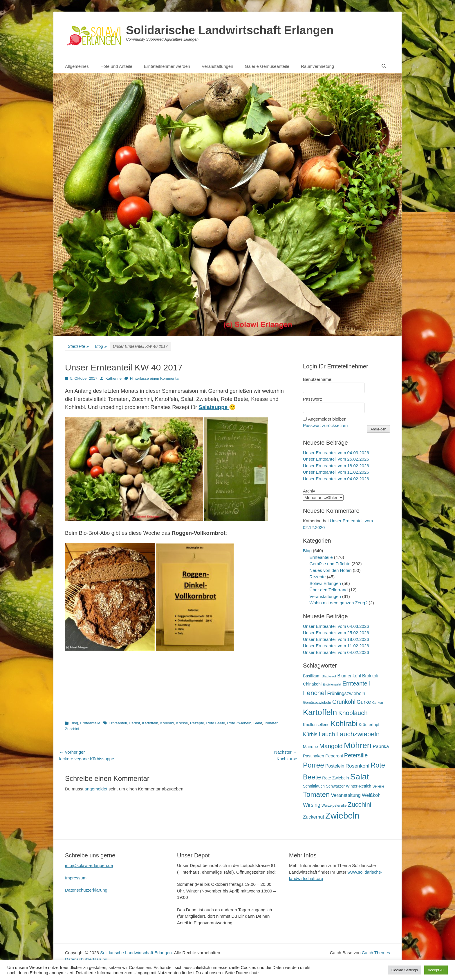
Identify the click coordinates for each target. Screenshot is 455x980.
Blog (101, 347)
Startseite (78, 347)
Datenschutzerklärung (86, 890)
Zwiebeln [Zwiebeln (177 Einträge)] (342, 816)
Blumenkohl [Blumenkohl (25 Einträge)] (349, 676)
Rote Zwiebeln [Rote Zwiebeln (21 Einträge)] (335, 778)
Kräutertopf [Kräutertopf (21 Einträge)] (369, 725)
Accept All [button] (436, 970)
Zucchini (72, 729)
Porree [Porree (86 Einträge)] (314, 765)
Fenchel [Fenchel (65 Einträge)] (314, 693)
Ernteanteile (90, 723)
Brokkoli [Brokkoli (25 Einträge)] (370, 676)
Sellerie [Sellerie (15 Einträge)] (378, 786)
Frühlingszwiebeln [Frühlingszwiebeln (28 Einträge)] (346, 693)
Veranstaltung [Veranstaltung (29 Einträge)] (346, 795)
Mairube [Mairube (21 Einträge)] (310, 747)
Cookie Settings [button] (405, 970)
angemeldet (96, 789)
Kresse (182, 723)
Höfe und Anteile (116, 66)
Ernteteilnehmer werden (167, 66)
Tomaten (271, 723)
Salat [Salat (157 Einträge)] (360, 777)
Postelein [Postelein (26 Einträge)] (335, 766)
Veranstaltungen (217, 66)
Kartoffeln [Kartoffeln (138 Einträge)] (320, 712)
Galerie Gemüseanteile (267, 66)
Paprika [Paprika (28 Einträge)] (381, 746)
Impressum (76, 878)
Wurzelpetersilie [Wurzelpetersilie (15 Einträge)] (334, 806)
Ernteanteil (118, 723)
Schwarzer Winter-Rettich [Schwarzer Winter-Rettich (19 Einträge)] (349, 786)
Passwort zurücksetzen (325, 425)
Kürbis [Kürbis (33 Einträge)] (310, 734)
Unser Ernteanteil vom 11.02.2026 (336, 472)
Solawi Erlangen (325, 583)
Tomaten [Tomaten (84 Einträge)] (316, 794)
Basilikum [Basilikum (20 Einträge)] (312, 676)
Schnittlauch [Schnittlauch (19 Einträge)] (314, 786)
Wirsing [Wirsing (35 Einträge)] (312, 805)
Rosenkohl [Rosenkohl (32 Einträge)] (358, 766)
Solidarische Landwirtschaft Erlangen (230, 30)
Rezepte (197, 723)
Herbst (134, 723)
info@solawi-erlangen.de (89, 865)
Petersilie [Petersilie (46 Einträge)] (356, 755)
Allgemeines (77, 66)
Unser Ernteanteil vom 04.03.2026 (336, 453)
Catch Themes (376, 953)
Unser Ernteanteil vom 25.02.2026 (336, 459)
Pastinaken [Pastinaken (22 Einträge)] (314, 756)
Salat (258, 723)
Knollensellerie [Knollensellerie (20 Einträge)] (316, 725)
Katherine (113, 378)
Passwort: (313, 399)
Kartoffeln (150, 723)
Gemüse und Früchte (330, 564)
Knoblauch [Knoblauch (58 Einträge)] (353, 713)
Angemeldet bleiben (327, 419)
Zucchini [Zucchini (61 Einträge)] (359, 804)
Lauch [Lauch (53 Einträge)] (327, 734)
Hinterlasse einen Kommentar (155, 378)
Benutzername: (318, 379)
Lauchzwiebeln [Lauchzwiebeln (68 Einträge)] (358, 734)
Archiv (309, 491)
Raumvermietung (317, 66)
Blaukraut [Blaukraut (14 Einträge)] (329, 676)
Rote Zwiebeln (239, 723)
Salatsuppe (214, 407)
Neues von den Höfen (331, 570)
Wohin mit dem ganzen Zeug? (339, 603)
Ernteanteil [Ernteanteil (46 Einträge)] (356, 683)
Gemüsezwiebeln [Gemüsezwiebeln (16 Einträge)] (317, 703)
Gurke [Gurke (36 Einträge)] (364, 702)
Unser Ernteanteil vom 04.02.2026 (336, 479)
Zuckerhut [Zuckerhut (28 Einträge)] (314, 817)
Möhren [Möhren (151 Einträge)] (358, 745)
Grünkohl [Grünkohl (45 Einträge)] (344, 702)
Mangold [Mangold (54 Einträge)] (331, 746)
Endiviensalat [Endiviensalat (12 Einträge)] (332, 684)
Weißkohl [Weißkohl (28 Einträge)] (372, 795)
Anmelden (378, 429)
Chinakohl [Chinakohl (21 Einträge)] (312, 684)
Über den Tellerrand (329, 590)
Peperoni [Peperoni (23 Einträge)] (334, 756)
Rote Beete (216, 723)
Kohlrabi (167, 723)
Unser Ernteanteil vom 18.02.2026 (336, 466)
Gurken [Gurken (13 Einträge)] (378, 703)
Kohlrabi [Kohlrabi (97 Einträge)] (344, 723)
